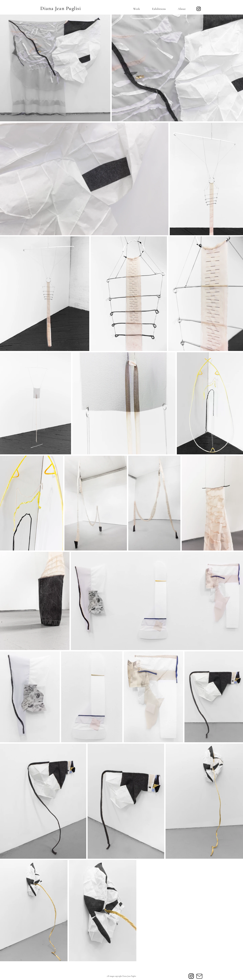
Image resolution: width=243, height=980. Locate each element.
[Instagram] (199, 9)
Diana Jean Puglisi (61, 8)
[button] (133, 9)
